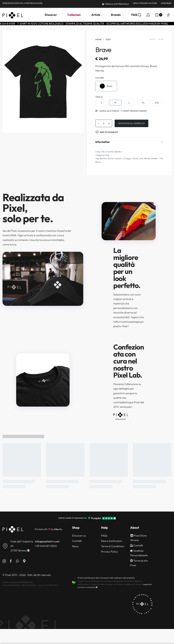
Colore (100, 78)
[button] (121, 111)
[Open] (168, 15)
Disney (135, 158)
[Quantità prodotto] (104, 123)
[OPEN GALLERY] (43, 82)
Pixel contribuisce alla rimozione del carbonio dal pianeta (106, 578)
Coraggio (127, 158)
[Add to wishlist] (107, 132)
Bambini (103, 158)
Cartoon (118, 158)
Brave (111, 158)
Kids (108, 39)
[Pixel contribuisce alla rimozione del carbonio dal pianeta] (74, 582)
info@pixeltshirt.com (47, 541)
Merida (147, 158)
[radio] (106, 86)
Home (98, 39)
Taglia (99, 97)
